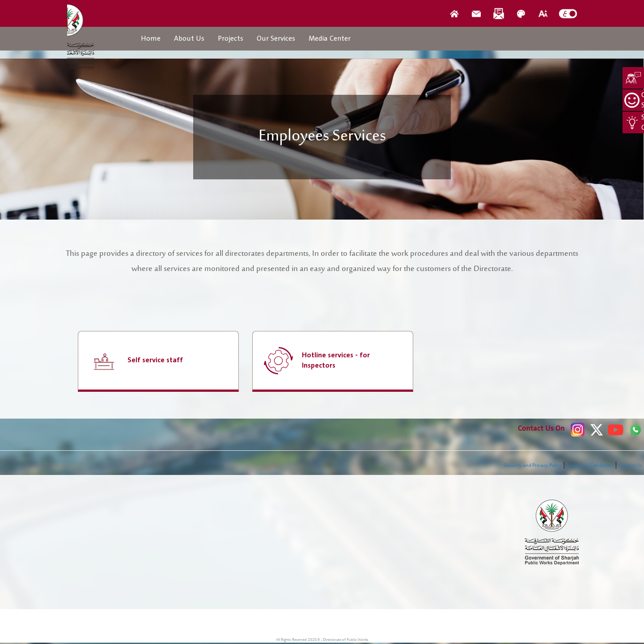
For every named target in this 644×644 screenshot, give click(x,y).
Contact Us (630, 466)
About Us (189, 38)
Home (151, 38)
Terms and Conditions (590, 466)
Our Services (276, 38)
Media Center (330, 38)
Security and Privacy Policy (533, 466)
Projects (231, 38)
